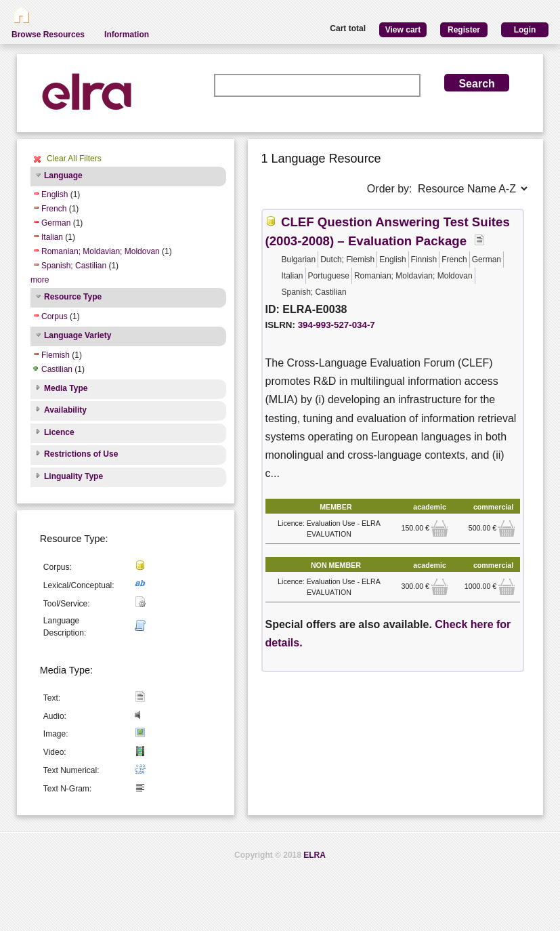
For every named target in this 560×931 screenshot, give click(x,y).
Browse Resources (48, 35)
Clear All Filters (74, 159)
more (40, 280)
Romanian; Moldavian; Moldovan (101, 251)
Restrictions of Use (81, 454)
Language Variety (78, 335)
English (55, 194)
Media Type (66, 388)
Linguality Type (73, 476)
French (54, 209)
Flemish (56, 355)
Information (127, 35)
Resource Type (73, 297)
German (56, 223)
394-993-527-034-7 (337, 325)
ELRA (315, 855)
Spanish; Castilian (74, 266)
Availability (65, 410)
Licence (59, 432)
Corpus (55, 316)
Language (63, 175)
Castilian (57, 369)
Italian (52, 237)
